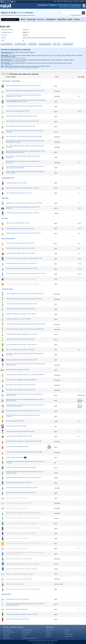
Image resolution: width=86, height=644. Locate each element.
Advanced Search (77, 15)
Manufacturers (51, 19)
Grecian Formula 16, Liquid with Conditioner (17, 599)
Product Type (31, 19)
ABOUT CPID (60, 1)
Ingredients (41, 19)
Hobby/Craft (7, 634)
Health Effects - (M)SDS (65, 19)
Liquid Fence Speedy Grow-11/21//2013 (16, 183)
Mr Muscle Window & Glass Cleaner (15, 457)
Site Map (67, 630)
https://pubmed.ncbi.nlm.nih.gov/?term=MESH (13, 61)
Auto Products (7, 630)
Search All (49, 636)
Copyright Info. (69, 636)
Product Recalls (69, 634)
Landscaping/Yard (27, 630)
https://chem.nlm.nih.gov (8, 54)
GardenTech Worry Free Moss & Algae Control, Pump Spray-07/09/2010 (24, 203)
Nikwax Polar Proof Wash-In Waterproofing (17, 609)
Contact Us (49, 634)
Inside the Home (26, 632)
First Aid (77, 19)
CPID (6, 6)
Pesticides (6, 636)
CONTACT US (76, 1)
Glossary (48, 632)
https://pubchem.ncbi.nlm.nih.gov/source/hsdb (13, 58)
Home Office (7, 638)
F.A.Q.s (67, 632)
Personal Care (26, 634)
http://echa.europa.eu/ (7, 64)
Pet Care (24, 636)
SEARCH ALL (83, 1)
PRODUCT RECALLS (68, 1)
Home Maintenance (9, 632)
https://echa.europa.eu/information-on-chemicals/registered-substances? (20, 68)
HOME (55, 1)
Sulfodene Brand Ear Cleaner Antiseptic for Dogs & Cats (20, 228)
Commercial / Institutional (29, 638)
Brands (23, 19)
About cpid (49, 630)
